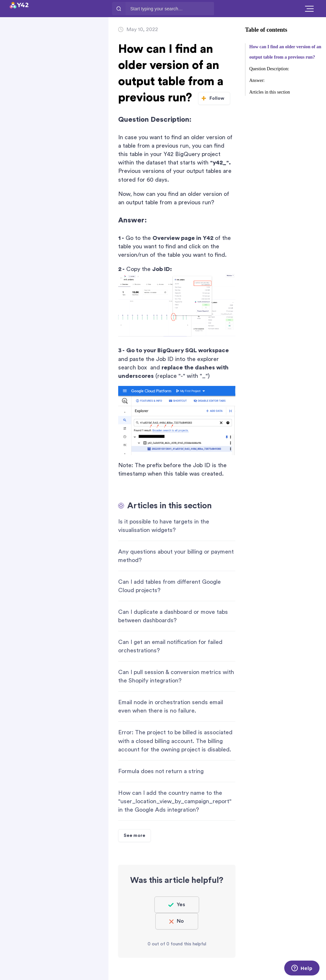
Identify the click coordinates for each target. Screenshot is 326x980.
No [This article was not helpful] (180, 921)
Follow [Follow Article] (217, 98)
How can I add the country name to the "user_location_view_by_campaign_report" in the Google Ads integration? (175, 801)
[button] (309, 9)
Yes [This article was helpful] (181, 905)
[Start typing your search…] (170, 9)
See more (135, 836)
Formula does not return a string (161, 771)
